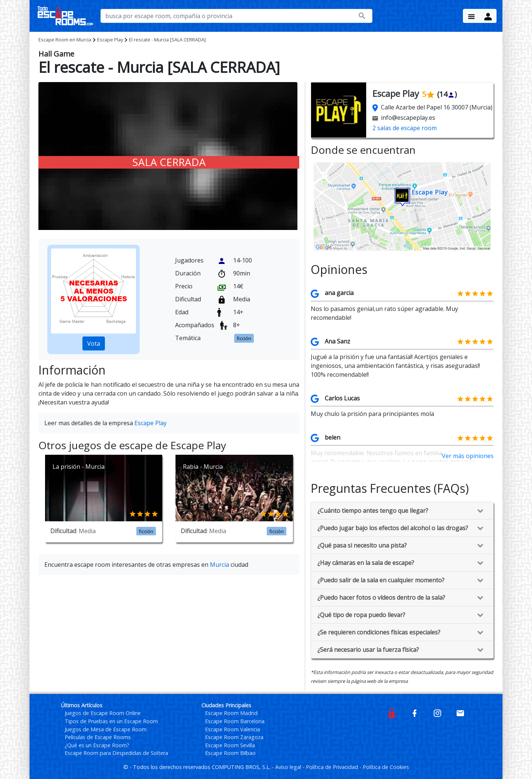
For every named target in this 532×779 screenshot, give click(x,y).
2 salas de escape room (405, 128)
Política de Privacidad (333, 767)
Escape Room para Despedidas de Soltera (116, 753)
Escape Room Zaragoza (234, 737)
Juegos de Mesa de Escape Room (106, 729)
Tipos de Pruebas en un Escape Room (111, 721)
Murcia (65, 40)
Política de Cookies (386, 767)
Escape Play (110, 40)
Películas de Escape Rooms (98, 737)
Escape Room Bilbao (230, 753)
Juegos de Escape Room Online (103, 713)
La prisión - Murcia (79, 467)
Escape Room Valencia (233, 729)
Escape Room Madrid (231, 713)
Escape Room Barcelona (235, 721)
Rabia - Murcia (203, 467)
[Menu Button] (471, 16)
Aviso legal (289, 767)
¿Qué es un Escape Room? (97, 745)
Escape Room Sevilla (230, 745)
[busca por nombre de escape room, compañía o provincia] (236, 16)
